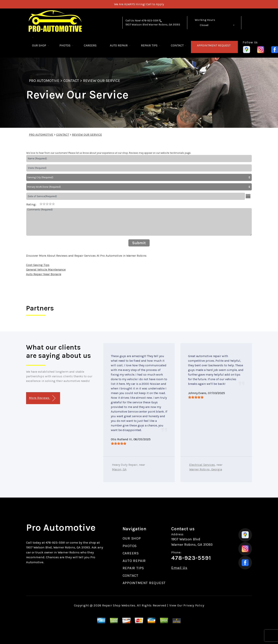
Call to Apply (155, 4)
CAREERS (90, 45)
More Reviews (42, 398)
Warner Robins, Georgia (206, 469)
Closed (204, 25)
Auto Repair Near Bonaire (44, 274)
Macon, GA (119, 469)
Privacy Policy (194, 605)
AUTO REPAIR (119, 45)
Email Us (179, 568)
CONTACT (177, 45)
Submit (139, 243)
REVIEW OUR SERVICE (102, 81)
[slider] (47, 204)
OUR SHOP (39, 45)
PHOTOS (65, 45)
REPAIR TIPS (149, 45)
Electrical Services (202, 465)
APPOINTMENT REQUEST (214, 45)
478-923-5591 (150, 21)
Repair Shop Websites (119, 605)
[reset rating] (38, 204)
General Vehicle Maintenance (46, 269)
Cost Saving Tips (38, 265)
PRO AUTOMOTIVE (44, 81)
